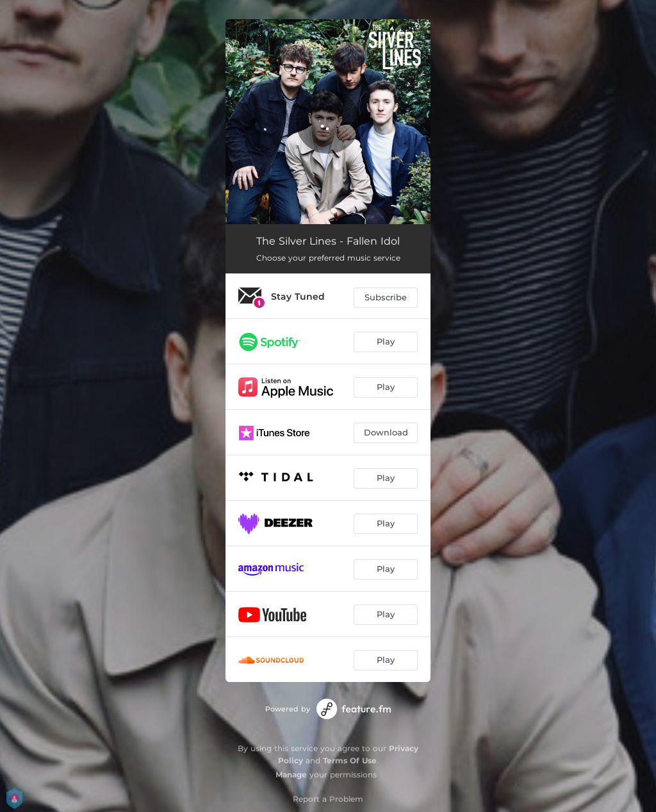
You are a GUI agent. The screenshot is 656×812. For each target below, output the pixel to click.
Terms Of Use (350, 760)
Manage (291, 775)
